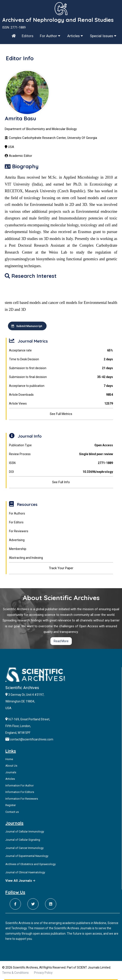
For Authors (17, 513)
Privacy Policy (43, 973)
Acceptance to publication (61, 386)
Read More (61, 641)
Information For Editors (20, 792)
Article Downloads (61, 395)
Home (9, 759)
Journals (11, 772)
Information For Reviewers (22, 799)
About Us (11, 766)
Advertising (17, 540)
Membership (18, 549)
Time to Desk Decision (61, 359)
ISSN (61, 463)
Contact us (12, 812)
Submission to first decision (61, 368)
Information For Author (20, 785)
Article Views (61, 404)
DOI (61, 472)
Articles (75, 36)
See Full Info (61, 482)
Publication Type (61, 445)
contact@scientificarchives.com (32, 739)
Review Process (61, 454)
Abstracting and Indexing (26, 558)
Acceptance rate (61, 350)
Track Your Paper (61, 568)
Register (11, 805)
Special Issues (103, 36)
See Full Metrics (61, 414)
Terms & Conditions (15, 973)
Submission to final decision (61, 377)
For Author (50, 36)
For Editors (16, 522)
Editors (28, 36)
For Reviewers (19, 531)
